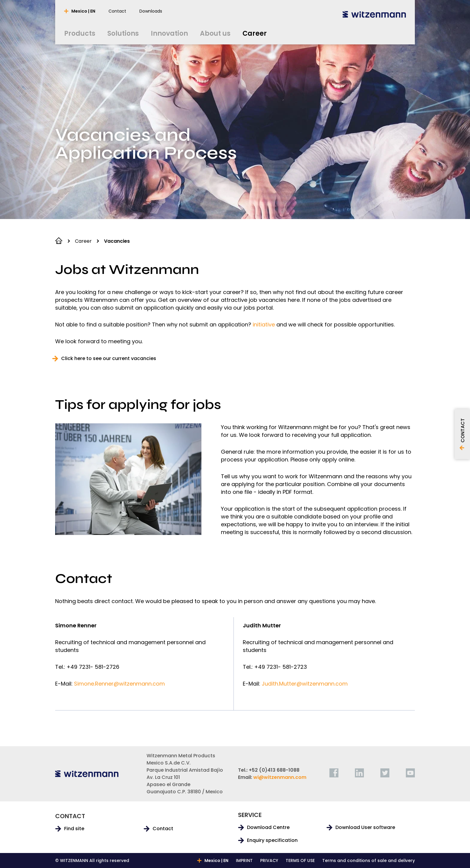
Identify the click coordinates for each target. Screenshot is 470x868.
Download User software (365, 827)
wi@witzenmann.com (280, 777)
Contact (163, 829)
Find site (74, 829)
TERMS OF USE (300, 860)
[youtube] (410, 773)
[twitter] (385, 773)
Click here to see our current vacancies (109, 359)
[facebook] (334, 773)
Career (83, 241)
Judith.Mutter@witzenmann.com (305, 684)
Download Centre (268, 827)
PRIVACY (269, 860)
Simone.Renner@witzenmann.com (119, 684)
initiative (264, 324)
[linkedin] (359, 773)
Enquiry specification (272, 840)
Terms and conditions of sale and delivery (369, 860)
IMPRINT (244, 860)
